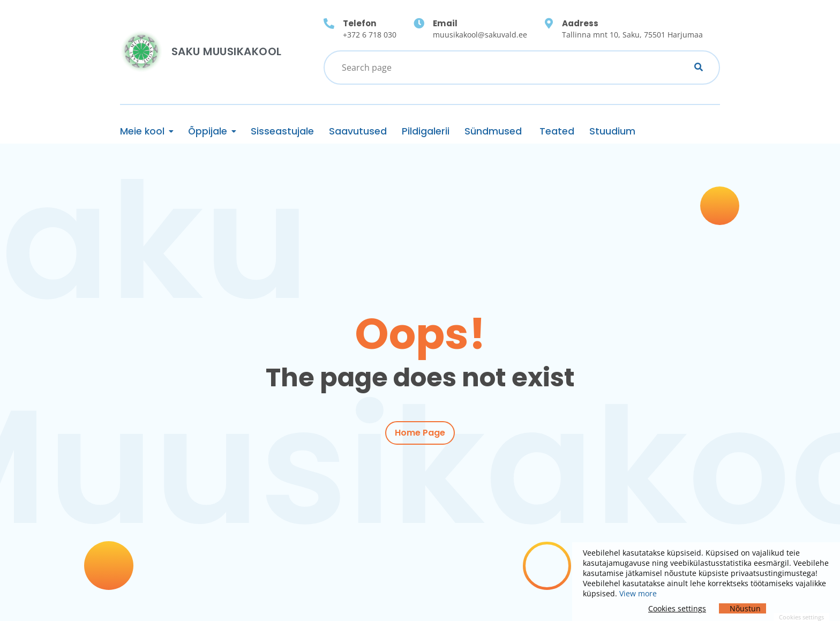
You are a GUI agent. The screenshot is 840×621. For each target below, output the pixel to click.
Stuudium (612, 131)
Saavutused (358, 131)
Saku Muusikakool (227, 51)
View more (638, 593)
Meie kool (142, 131)
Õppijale (208, 131)
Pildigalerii (426, 131)
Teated (557, 131)
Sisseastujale (282, 131)
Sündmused (494, 131)
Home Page (420, 433)
